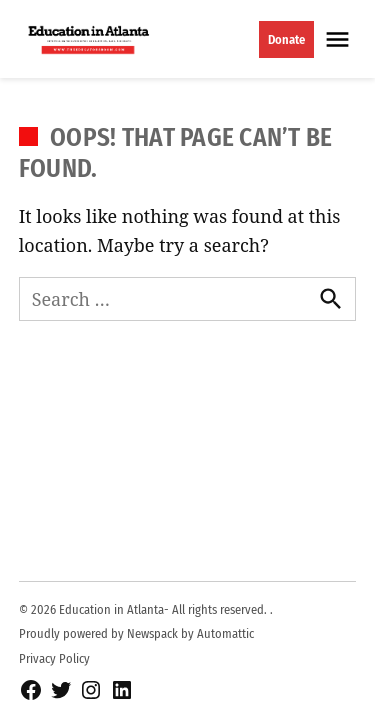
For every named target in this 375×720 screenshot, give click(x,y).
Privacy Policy (54, 658)
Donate (286, 39)
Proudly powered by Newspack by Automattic (136, 633)
